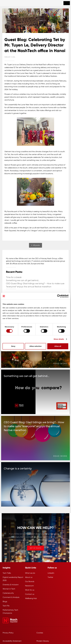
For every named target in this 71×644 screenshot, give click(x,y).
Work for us (30, 590)
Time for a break (14, 277)
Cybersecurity (8, 593)
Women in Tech (9, 589)
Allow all (58, 346)
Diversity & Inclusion (11, 585)
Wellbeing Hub (31, 598)
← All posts (35, 245)
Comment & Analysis (11, 597)
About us (29, 577)
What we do (30, 573)
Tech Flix (6, 606)
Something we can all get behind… (23, 280)
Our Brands (30, 581)
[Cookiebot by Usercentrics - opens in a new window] (59, 296)
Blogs (5, 601)
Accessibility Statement (12, 641)
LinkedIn (51, 573)
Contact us (30, 594)
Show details (59, 339)
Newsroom (29, 586)
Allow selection (35, 346)
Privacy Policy (8, 633)
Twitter (50, 577)
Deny (13, 346)
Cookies (40, 633)
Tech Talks (7, 573)
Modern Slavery (43, 641)
